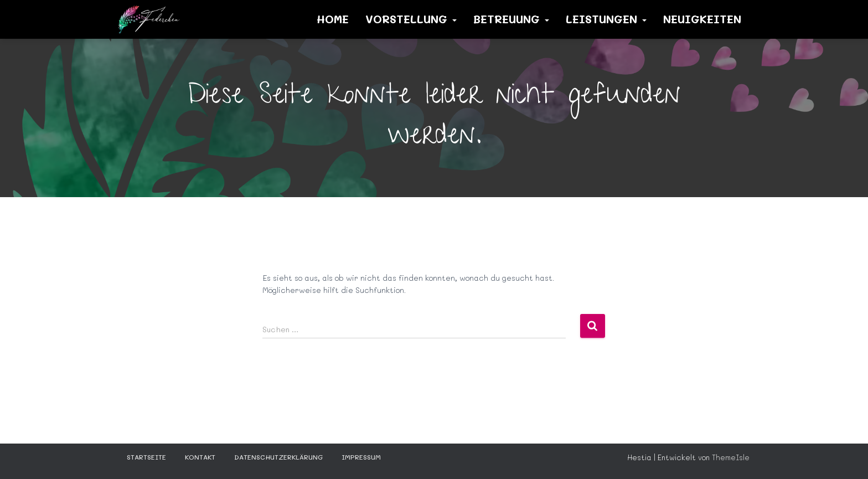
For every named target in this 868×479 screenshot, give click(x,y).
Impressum (361, 457)
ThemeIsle (731, 457)
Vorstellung (411, 19)
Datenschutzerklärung (278, 457)
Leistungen (606, 19)
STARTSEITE (146, 457)
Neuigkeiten (702, 19)
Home (333, 19)
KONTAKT (200, 457)
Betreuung (511, 19)
